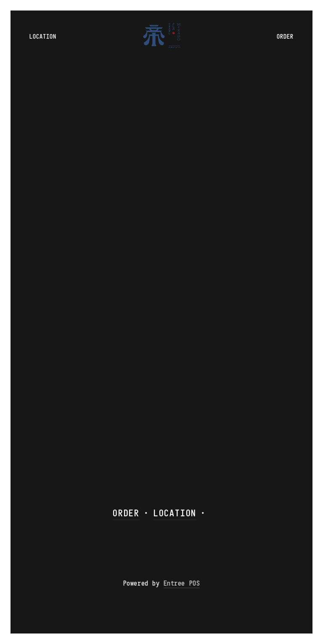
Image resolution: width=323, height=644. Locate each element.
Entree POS (182, 583)
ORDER (126, 513)
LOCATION (175, 513)
